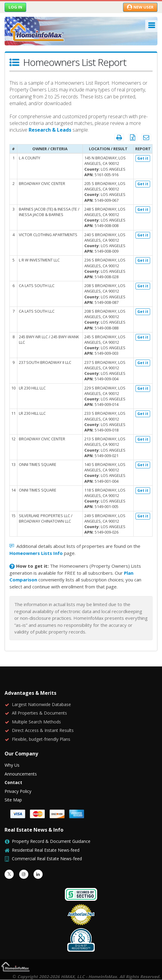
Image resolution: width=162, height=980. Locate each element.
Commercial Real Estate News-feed (47, 859)
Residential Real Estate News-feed (46, 850)
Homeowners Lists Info (36, 553)
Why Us (12, 765)
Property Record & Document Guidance (51, 841)
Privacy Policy (18, 791)
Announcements (21, 774)
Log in (15, 7)
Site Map (13, 800)
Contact (13, 782)
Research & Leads (50, 130)
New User (140, 7)
